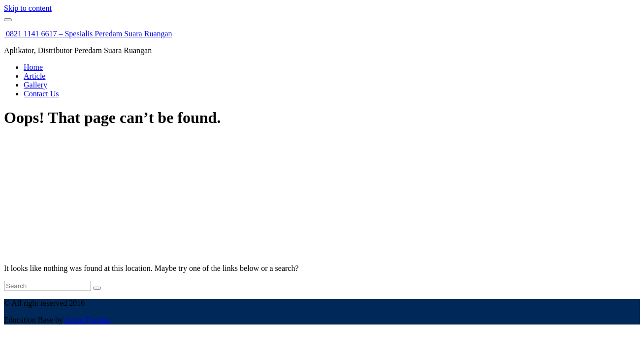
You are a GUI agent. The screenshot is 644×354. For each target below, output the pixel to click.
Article (34, 76)
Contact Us (41, 94)
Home (33, 67)
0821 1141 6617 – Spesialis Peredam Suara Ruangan (88, 34)
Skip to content (28, 8)
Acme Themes (87, 320)
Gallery (35, 85)
